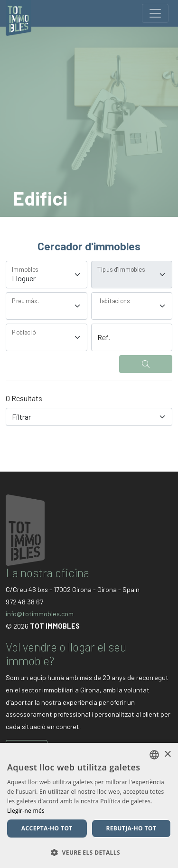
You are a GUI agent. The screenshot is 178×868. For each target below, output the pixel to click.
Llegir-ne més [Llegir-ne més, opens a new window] (26, 811)
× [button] (167, 755)
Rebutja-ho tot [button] (131, 828)
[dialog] (89, 805)
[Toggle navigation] (155, 13)
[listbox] (154, 755)
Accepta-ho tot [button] (47, 828)
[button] (89, 852)
